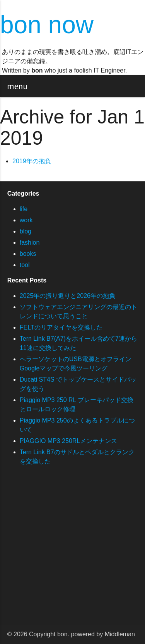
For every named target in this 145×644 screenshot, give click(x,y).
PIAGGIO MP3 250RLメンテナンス (69, 441)
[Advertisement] (72, 552)
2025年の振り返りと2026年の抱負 (67, 296)
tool (25, 265)
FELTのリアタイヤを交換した (61, 327)
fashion (30, 243)
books (28, 254)
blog (26, 231)
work (26, 220)
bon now (47, 25)
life (24, 209)
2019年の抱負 (32, 161)
